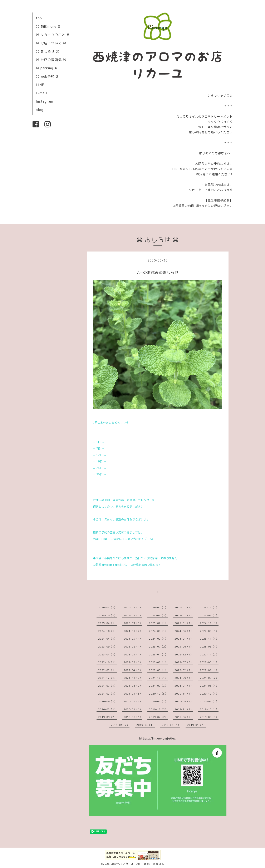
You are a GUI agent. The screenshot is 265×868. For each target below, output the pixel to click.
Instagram (45, 101)
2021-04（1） (184, 686)
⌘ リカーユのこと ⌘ (53, 35)
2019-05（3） (209, 717)
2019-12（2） (158, 709)
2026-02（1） (158, 607)
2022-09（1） (133, 662)
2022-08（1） (158, 662)
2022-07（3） (184, 662)
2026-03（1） (133, 607)
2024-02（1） (158, 639)
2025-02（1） (158, 623)
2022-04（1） (133, 670)
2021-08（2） (209, 678)
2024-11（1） (209, 623)
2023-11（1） (209, 639)
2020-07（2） (133, 701)
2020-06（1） (158, 701)
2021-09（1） (184, 678)
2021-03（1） (209, 686)
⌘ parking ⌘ (47, 68)
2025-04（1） (107, 623)
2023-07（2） (158, 647)
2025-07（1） (184, 615)
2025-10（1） (107, 615)
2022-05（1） (107, 670)
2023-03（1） (133, 654)
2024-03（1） (133, 639)
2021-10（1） (158, 678)
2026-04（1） (107, 607)
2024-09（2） (133, 631)
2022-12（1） (184, 654)
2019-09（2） (107, 717)
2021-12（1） (107, 678)
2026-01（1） (184, 607)
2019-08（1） (133, 717)
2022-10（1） (107, 662)
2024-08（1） (158, 631)
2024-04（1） (107, 639)
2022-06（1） (209, 662)
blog (40, 110)
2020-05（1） (184, 701)
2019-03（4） (146, 725)
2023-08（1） (133, 647)
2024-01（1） (184, 639)
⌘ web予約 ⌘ (47, 76)
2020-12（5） (158, 694)
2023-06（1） (184, 647)
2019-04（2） (120, 725)
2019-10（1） (209, 709)
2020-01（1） (133, 709)
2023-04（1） (107, 654)
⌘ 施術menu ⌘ (48, 26)
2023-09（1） (107, 647)
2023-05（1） (209, 647)
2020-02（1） (107, 709)
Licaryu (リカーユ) (123, 864)
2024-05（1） (209, 631)
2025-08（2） (158, 615)
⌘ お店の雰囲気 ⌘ (51, 60)
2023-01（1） (158, 654)
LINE (40, 85)
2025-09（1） (133, 615)
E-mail (41, 93)
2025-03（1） (133, 623)
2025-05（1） (209, 615)
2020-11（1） (184, 694)
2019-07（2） (158, 717)
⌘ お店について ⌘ (51, 43)
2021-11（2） (133, 678)
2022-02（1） (184, 670)
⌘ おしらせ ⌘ (48, 51)
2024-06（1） (184, 631)
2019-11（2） (184, 709)
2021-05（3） (158, 686)
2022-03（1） (158, 670)
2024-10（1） (107, 631)
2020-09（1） (107, 701)
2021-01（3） (133, 694)
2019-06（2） (184, 717)
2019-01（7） (197, 725)
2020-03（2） (209, 701)
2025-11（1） (209, 607)
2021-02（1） (107, 694)
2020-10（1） (209, 694)
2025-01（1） (184, 623)
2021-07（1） (107, 686)
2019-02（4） (171, 725)
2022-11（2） (209, 654)
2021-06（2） (133, 686)
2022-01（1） (209, 670)
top (39, 18)
